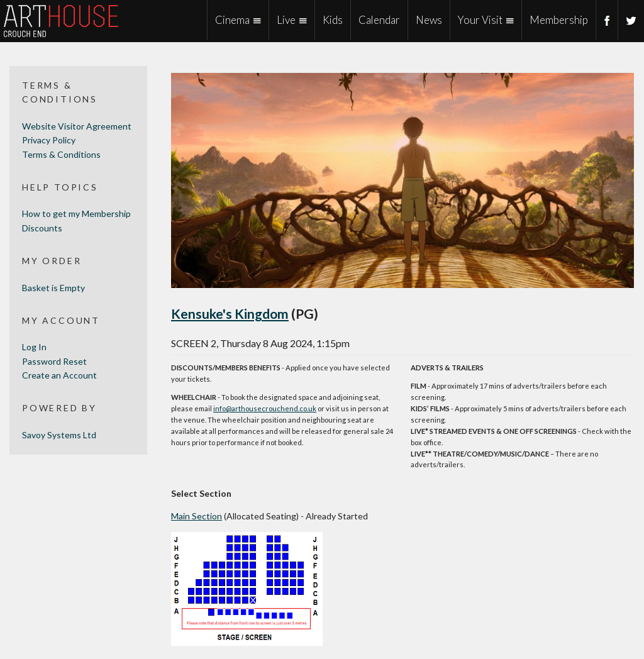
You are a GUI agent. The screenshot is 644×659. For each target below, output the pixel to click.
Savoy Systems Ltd (59, 435)
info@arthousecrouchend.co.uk (265, 408)
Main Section (197, 516)
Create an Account (59, 375)
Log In (34, 347)
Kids (333, 20)
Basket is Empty (53, 288)
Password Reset (54, 361)
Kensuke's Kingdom (230, 313)
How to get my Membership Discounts (76, 220)
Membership (559, 20)
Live (286, 20)
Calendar (379, 20)
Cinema (232, 20)
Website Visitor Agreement (77, 126)
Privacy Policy (49, 140)
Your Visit (480, 20)
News (429, 20)
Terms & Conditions (61, 154)
